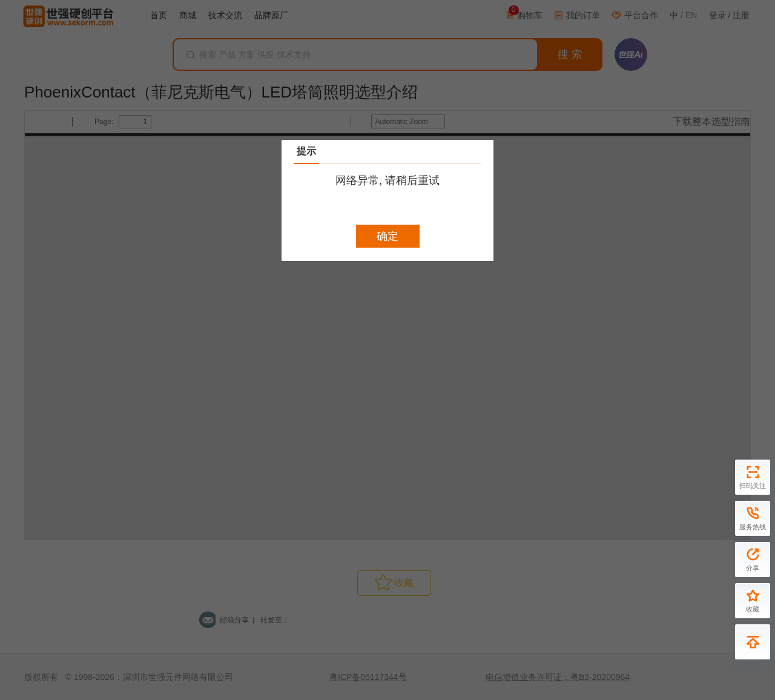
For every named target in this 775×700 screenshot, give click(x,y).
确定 (387, 236)
